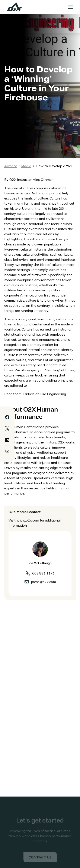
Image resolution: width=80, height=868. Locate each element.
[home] (14, 7)
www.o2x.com (28, 520)
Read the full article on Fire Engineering (35, 394)
